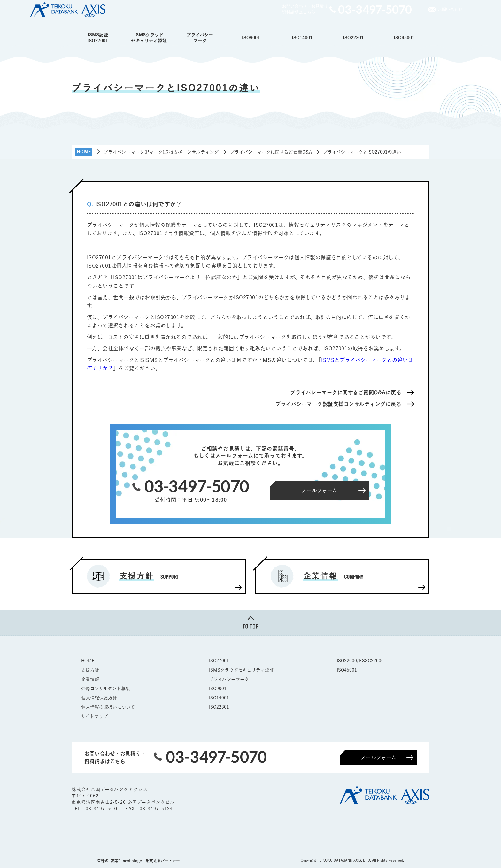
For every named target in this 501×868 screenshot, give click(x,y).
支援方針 (90, 670)
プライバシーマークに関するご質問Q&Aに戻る (346, 392)
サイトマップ (94, 716)
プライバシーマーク (200, 38)
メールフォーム (378, 758)
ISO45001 (404, 38)
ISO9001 (251, 38)
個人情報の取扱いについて (108, 707)
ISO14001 (302, 38)
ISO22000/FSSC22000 (360, 661)
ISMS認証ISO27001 (98, 38)
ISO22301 (353, 38)
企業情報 (90, 679)
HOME (88, 661)
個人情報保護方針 (99, 698)
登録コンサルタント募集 (106, 689)
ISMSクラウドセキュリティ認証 (149, 38)
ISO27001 (219, 661)
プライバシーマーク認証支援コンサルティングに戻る (338, 404)
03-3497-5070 (103, 809)
